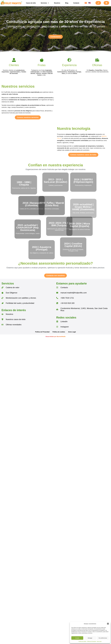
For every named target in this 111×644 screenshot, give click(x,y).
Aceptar (77, 638)
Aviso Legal (99, 641)
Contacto (76, 3)
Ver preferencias (103, 638)
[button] (108, 624)
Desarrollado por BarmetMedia (56, 337)
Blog (67, 3)
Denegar (90, 638)
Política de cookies (82, 641)
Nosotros (57, 3)
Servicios (45, 3)
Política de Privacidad (91, 641)
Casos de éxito (31, 3)
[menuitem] (86, 3)
